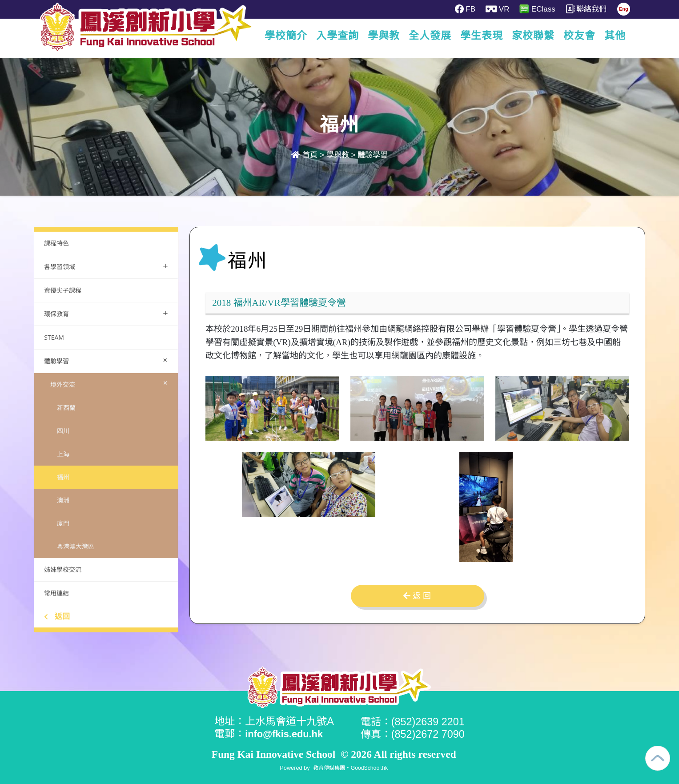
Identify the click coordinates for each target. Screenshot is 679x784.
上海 (63, 454)
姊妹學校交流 (63, 569)
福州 (63, 477)
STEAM (54, 337)
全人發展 (430, 36)
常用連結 (56, 593)
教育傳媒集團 (328, 767)
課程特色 (56, 243)
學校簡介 (286, 36)
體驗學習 (373, 155)
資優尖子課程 (63, 290)
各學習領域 (106, 266)
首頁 (305, 155)
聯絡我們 (589, 9)
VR (499, 9)
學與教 (384, 36)
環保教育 (106, 313)
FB (466, 9)
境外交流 (111, 383)
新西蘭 (66, 408)
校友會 (579, 36)
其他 (615, 36)
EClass (539, 9)
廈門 (63, 523)
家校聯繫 (533, 36)
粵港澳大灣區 (76, 546)
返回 (57, 616)
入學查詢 (337, 36)
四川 (63, 431)
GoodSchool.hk (371, 767)
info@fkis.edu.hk (287, 734)
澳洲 (63, 500)
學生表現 (482, 36)
